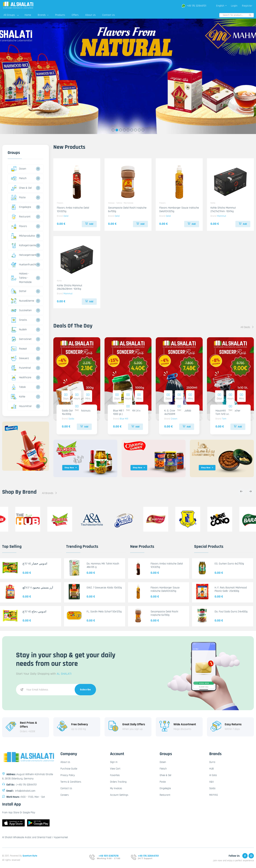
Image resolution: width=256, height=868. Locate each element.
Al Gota (213, 775)
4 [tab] (124, 130)
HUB (211, 769)
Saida (71, 419)
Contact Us (109, 15)
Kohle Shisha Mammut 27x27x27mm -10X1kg (223, 209)
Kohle (18, 397)
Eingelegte (21, 207)
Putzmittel (21, 368)
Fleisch (19, 178)
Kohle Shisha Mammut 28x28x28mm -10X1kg (70, 287)
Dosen (19, 169)
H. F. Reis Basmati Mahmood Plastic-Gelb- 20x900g (231, 589)
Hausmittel (21, 406)
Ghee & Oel (21, 188)
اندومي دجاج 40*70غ (34, 612)
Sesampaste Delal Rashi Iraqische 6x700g (127, 209)
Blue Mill (124, 419)
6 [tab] (132, 130)
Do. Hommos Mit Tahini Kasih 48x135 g (103, 565)
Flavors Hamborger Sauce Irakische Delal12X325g (179, 209)
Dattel (19, 291)
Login (234, 6)
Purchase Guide (69, 769)
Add (89, 224)
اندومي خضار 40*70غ (35, 564)
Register (247, 6)
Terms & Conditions (71, 782)
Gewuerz (20, 358)
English (222, 6)
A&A (211, 782)
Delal (66, 216)
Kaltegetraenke (23, 245)
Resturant (21, 217)
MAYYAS (214, 795)
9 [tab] (143, 130)
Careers (65, 795)
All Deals (247, 327)
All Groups (11, 15)
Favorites (115, 775)
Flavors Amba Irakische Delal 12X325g (73, 209)
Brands (43, 15)
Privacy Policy (68, 775)
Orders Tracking (118, 782)
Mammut (222, 216)
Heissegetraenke (23, 255)
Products (60, 15)
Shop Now (71, 468)
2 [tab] (117, 130)
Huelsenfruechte (23, 265)
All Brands (50, 493)
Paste (18, 198)
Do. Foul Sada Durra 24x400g (231, 612)
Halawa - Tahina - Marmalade (21, 278)
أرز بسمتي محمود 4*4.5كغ (38, 588)
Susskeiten (21, 310)
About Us (90, 15)
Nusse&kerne (23, 301)
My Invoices (116, 788)
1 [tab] (113, 130)
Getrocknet (21, 339)
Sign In (114, 762)
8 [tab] (139, 130)
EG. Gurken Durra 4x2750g (229, 564)
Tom (224, 419)
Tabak (18, 387)
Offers (75, 15)
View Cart (115, 769)
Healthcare (21, 378)
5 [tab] (128, 130)
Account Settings (119, 795)
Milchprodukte (23, 236)
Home (28, 15)
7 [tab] (136, 130)
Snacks (19, 320)
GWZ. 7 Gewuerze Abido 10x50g (104, 588)
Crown (174, 419)
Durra (212, 762)
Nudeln (19, 330)
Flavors (19, 226)
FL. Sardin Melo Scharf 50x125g (104, 612)
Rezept (19, 349)
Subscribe (85, 690)
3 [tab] (121, 130)
